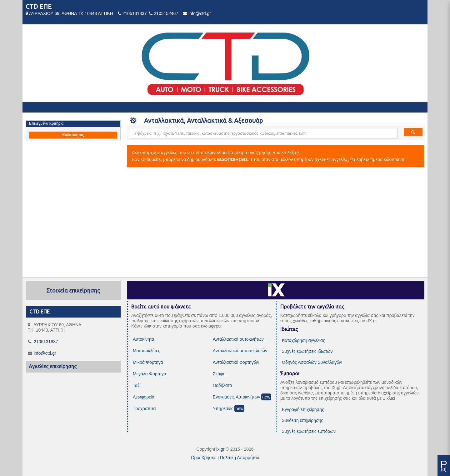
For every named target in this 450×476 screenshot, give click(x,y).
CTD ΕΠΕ (39, 6)
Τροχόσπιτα (144, 408)
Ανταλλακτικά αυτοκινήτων (238, 339)
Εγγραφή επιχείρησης (303, 409)
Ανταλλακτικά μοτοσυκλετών (240, 351)
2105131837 (135, 13)
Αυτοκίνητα (143, 339)
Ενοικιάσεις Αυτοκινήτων (237, 397)
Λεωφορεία (144, 397)
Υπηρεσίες (223, 408)
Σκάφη (219, 374)
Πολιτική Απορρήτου (240, 458)
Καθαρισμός (73, 135)
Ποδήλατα (222, 385)
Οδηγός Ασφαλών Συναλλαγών (312, 362)
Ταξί (137, 385)
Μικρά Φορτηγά (148, 362)
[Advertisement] (225, 223)
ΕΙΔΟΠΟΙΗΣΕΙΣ (233, 159)
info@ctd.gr (200, 13)
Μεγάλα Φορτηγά (150, 374)
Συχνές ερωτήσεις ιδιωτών (307, 351)
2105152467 (166, 13)
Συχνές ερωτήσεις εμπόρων (309, 431)
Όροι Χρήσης (204, 458)
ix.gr (220, 449)
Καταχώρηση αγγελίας (303, 340)
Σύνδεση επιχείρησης (302, 420)
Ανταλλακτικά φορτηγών (236, 362)
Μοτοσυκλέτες (146, 351)
